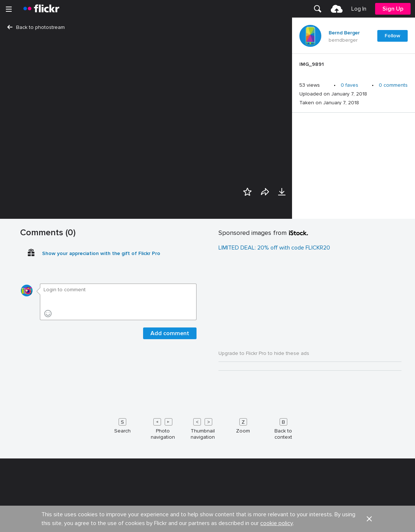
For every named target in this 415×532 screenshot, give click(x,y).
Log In (359, 9)
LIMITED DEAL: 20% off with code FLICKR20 (274, 461)
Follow (392, 36)
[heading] (41, 9)
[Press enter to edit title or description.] (354, 66)
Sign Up (393, 9)
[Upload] (337, 9)
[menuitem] (318, 9)
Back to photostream (36, 27)
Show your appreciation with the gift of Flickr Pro (101, 467)
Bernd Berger (344, 33)
